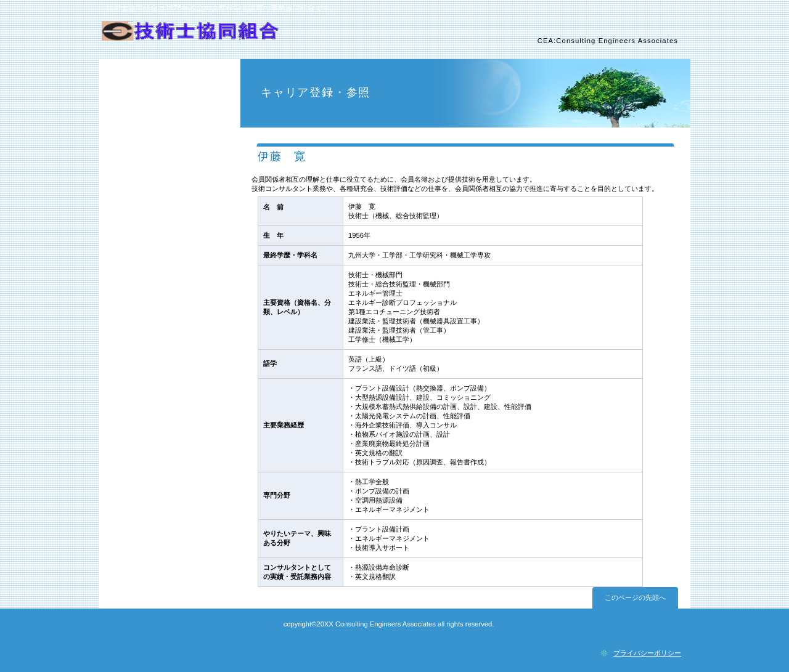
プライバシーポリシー (647, 653)
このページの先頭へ (635, 597)
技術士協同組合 (245, 38)
